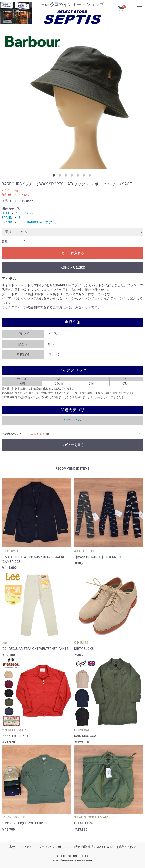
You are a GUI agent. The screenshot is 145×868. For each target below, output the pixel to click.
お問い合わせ (126, 847)
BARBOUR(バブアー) (42, 222)
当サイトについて (22, 847)
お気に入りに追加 (73, 268)
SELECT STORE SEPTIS (73, 856)
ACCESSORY (24, 213)
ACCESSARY (72, 420)
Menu (138, 5)
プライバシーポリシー (55, 847)
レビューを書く (73, 445)
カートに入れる (73, 253)
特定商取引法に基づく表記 (94, 847)
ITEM (5, 213)
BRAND (7, 218)
